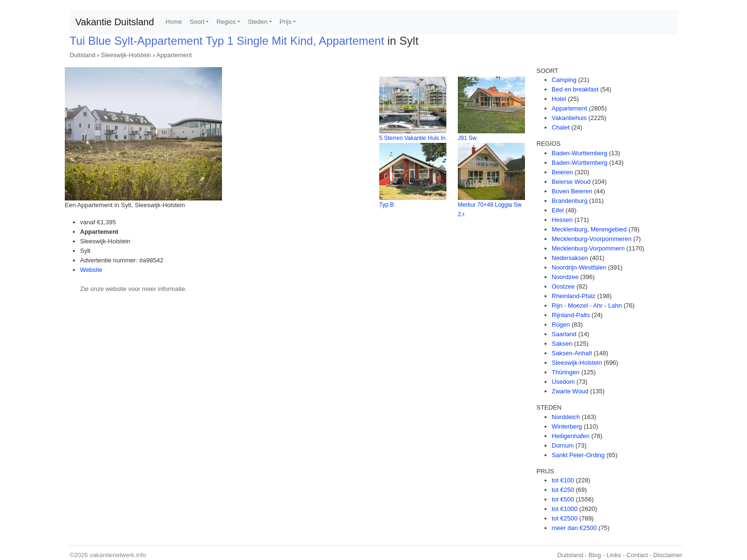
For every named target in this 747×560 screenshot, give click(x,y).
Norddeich (566, 417)
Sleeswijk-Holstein (126, 55)
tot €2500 (565, 518)
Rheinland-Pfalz (574, 296)
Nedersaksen (570, 258)
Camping (564, 80)
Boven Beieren (572, 191)
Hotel (559, 99)
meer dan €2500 (574, 528)
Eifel (558, 210)
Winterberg (567, 426)
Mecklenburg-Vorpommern (588, 248)
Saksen (562, 344)
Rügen (561, 325)
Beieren (562, 172)
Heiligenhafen (571, 436)
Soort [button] (197, 22)
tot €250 (563, 490)
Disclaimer (668, 555)
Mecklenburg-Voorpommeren (592, 239)
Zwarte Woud (570, 391)
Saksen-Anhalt (572, 353)
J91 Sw (467, 138)
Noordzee (565, 277)
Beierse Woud (571, 182)
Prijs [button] (286, 22)
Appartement (174, 55)
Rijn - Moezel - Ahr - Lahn (587, 305)
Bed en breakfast (575, 89)
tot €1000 (565, 509)
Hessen (562, 220)
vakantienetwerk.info (118, 555)
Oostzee (563, 286)
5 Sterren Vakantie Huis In (412, 138)
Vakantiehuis (569, 118)
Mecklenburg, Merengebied (589, 229)
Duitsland (82, 55)
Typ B (387, 205)
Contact (637, 555)
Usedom (563, 382)
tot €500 (563, 499)
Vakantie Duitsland (115, 22)
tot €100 (563, 480)
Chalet (561, 127)
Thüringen (566, 372)
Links (614, 555)
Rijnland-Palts (571, 315)
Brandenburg (570, 201)
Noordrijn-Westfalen (579, 267)
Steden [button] (257, 22)
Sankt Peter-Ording (578, 455)
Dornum (563, 445)
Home (174, 22)
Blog (595, 555)
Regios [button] (226, 22)
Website (91, 270)
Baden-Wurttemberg (580, 153)
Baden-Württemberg (580, 163)
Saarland (564, 334)
